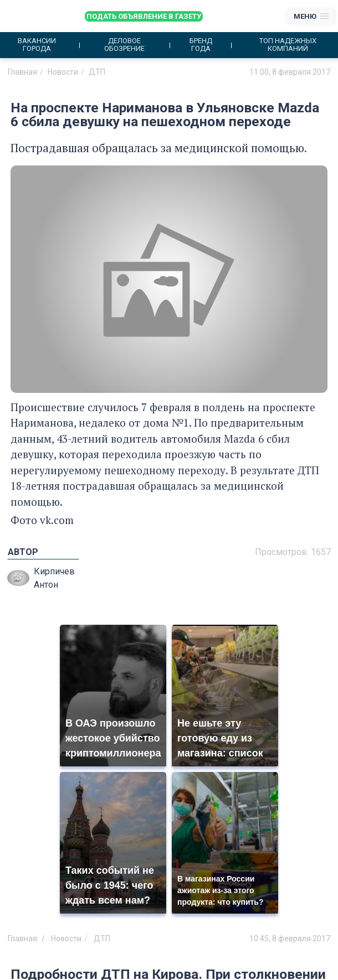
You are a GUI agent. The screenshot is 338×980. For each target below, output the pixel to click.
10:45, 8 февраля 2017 (290, 938)
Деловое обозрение (124, 45)
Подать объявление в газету (144, 16)
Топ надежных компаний (288, 45)
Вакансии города (37, 45)
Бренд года (201, 45)
